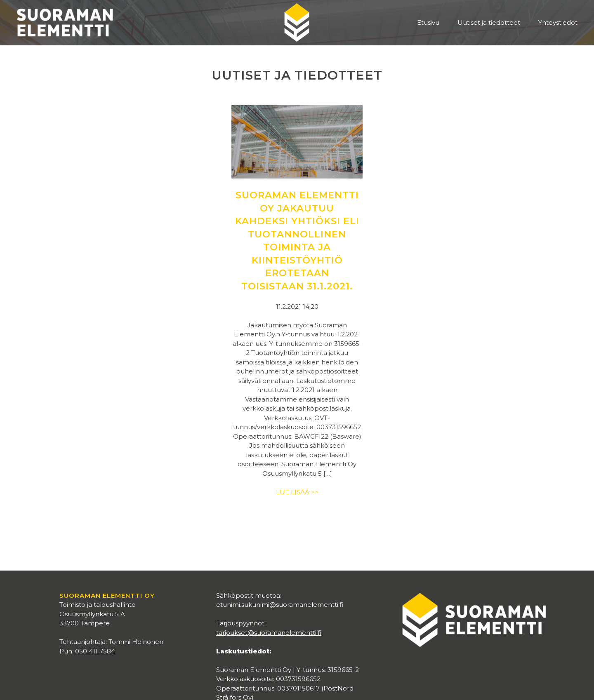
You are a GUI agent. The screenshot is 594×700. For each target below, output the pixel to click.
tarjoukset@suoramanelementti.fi (269, 633)
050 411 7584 (95, 651)
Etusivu (428, 22)
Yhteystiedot (558, 22)
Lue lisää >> (297, 492)
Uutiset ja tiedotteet (489, 22)
